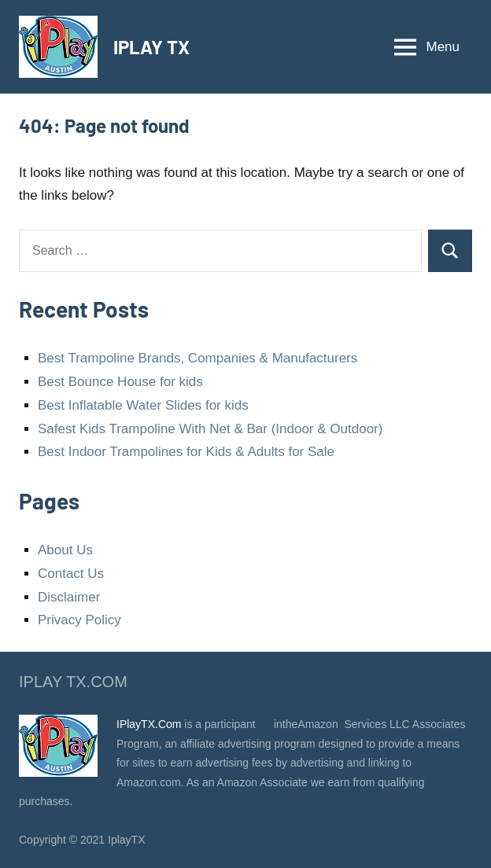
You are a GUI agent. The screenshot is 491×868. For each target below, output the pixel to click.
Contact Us (71, 574)
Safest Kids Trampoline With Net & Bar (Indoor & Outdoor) (210, 429)
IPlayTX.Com (149, 724)
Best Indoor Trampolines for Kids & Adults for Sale (186, 452)
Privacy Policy (79, 620)
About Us (65, 550)
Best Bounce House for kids (120, 382)
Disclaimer (69, 597)
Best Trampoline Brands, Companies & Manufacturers (198, 358)
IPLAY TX (151, 47)
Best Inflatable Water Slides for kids (143, 405)
